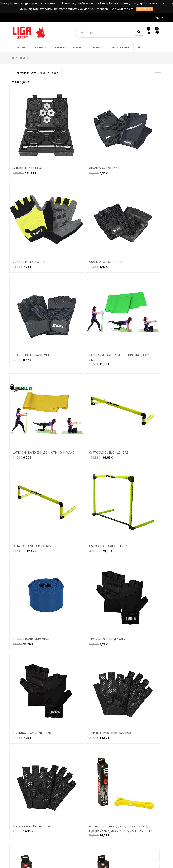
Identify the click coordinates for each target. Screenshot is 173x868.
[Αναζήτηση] (158, 71)
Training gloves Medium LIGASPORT (36, 826)
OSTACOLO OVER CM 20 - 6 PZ (32, 546)
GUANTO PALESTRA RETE (106, 262)
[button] (139, 48)
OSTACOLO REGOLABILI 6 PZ (108, 546)
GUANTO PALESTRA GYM (29, 262)
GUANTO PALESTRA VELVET (31, 355)
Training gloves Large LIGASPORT (111, 733)
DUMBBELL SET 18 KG (27, 168)
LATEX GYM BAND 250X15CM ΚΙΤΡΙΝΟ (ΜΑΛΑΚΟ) (44, 452)
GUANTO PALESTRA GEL (105, 168)
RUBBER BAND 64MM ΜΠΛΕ (31, 639)
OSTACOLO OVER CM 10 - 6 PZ (109, 452)
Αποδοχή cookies (122, 9)
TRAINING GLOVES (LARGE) (107, 639)
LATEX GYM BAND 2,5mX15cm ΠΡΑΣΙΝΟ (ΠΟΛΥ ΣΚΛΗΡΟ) (119, 358)
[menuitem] (20, 48)
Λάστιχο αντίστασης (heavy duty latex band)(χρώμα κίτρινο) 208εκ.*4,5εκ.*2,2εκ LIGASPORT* (120, 829)
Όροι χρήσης (145, 9)
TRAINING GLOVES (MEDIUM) (32, 733)
